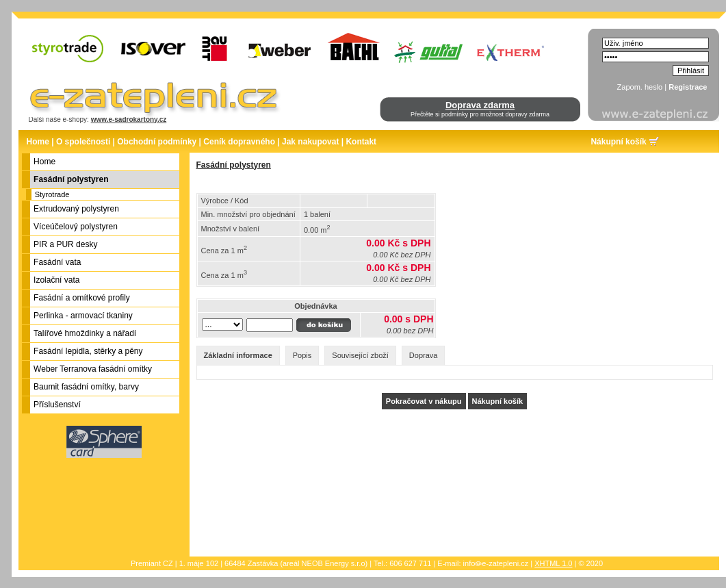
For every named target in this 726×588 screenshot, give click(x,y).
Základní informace (238, 355)
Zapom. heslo (640, 87)
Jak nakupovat (310, 142)
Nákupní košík (618, 142)
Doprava (424, 355)
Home (38, 142)
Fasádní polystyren (234, 165)
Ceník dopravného (239, 142)
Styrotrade (52, 194)
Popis (302, 355)
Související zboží (360, 355)
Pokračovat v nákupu (424, 401)
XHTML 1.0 (553, 563)
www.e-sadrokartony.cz (129, 119)
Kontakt (361, 142)
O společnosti (83, 142)
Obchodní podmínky (157, 142)
